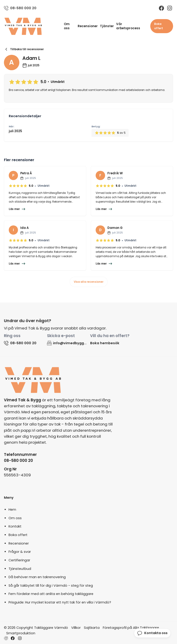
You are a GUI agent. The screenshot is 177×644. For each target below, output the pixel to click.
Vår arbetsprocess (128, 26)
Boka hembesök (105, 343)
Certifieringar (19, 560)
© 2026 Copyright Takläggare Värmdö (36, 628)
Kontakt (15, 526)
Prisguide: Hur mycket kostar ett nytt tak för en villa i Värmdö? (60, 602)
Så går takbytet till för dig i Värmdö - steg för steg (51, 586)
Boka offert (159, 26)
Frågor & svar (20, 552)
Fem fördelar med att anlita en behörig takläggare (51, 594)
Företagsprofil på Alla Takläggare (131, 628)
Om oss (67, 26)
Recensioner (88, 26)
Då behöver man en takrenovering (37, 577)
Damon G (115, 228)
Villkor (76, 628)
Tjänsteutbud (20, 569)
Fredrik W (115, 173)
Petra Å (26, 173)
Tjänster (107, 26)
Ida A (25, 228)
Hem (12, 510)
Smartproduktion (21, 633)
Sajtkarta (92, 628)
